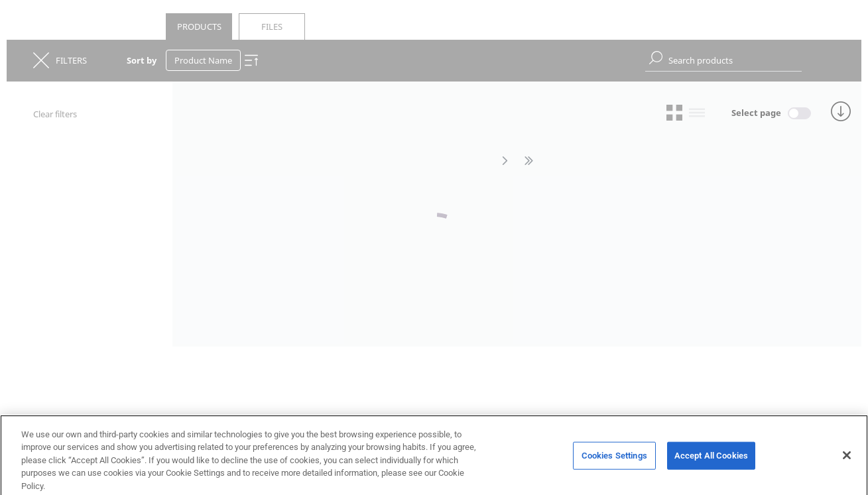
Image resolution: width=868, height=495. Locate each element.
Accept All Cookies (711, 458)
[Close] (847, 459)
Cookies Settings (614, 458)
